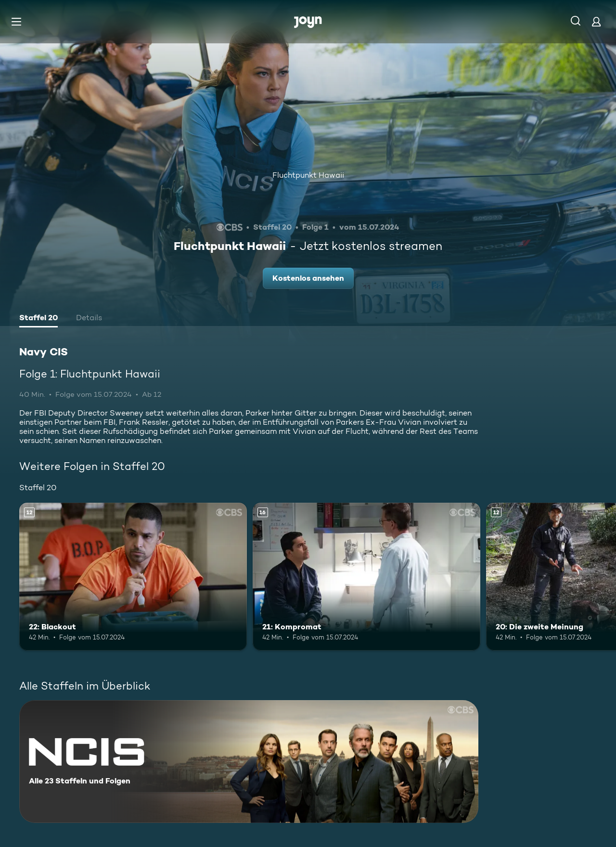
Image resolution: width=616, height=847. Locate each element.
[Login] (596, 21)
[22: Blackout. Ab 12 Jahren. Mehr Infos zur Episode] (133, 577)
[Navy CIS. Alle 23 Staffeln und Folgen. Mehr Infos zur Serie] (249, 762)
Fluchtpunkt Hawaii (308, 175)
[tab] (38, 319)
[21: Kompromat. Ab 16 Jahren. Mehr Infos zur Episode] (366, 577)
